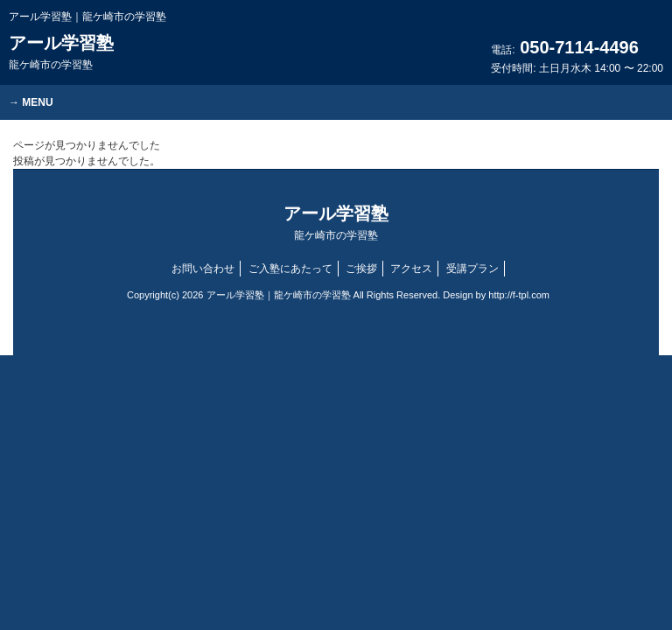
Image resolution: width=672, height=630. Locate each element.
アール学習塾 (61, 52)
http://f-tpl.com (519, 295)
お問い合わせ (203, 269)
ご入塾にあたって (290, 269)
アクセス (411, 269)
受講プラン (472, 269)
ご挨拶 (361, 269)
